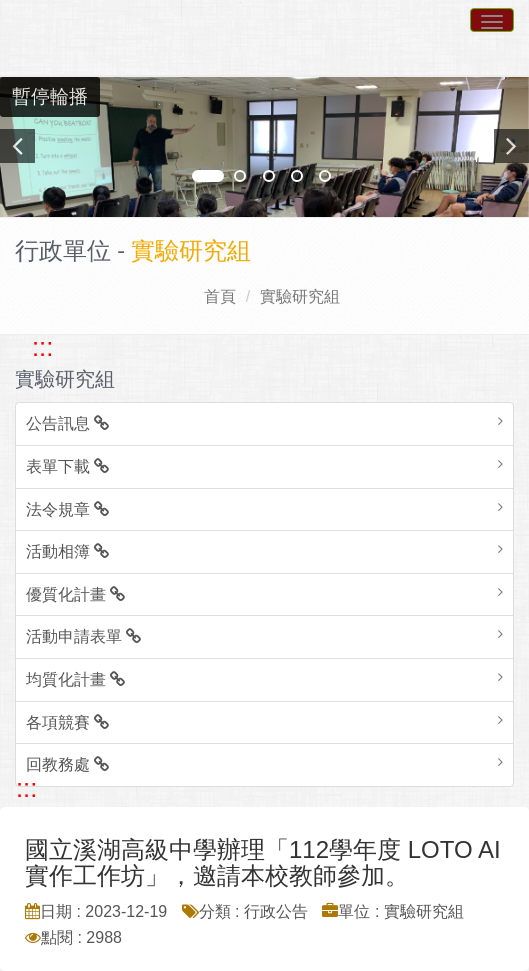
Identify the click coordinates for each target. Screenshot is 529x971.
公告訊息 (67, 423)
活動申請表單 (83, 636)
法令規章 (67, 509)
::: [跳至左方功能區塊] (42, 347)
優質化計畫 (75, 594)
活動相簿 (67, 551)
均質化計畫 (75, 679)
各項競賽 (67, 722)
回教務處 (67, 764)
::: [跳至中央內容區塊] (26, 788)
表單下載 (67, 466)
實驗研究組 (300, 296)
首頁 (220, 296)
